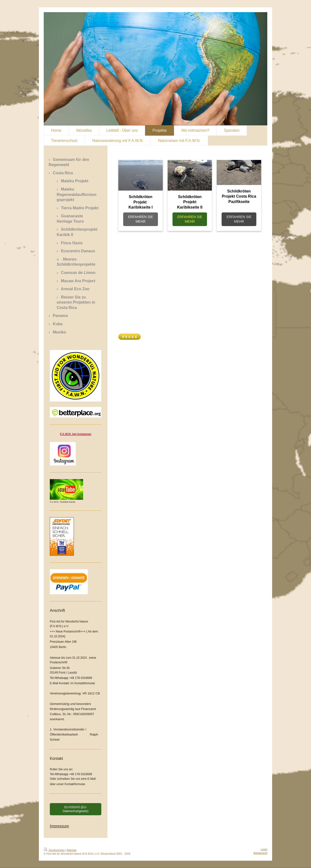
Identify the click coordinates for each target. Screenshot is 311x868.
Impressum (59, 826)
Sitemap (71, 850)
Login (264, 849)
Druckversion (54, 850)
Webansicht (260, 853)
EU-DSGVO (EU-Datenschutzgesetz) (76, 809)
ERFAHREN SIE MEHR (141, 219)
